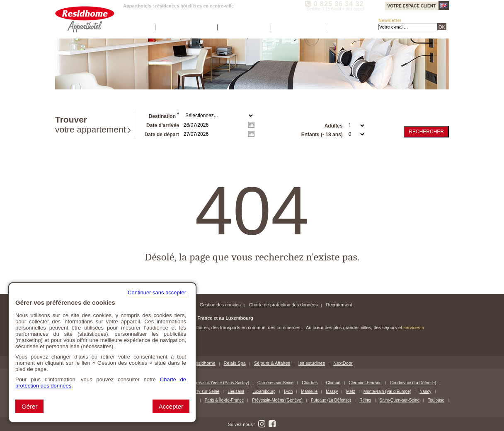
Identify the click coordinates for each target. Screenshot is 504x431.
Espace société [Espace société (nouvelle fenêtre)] (243, 27)
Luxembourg (264, 391)
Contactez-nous (298, 27)
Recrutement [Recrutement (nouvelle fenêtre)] (339, 305)
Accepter (171, 406)
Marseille (309, 391)
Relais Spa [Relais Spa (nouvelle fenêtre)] (235, 363)
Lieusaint (236, 391)
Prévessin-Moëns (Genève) (277, 400)
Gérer (29, 406)
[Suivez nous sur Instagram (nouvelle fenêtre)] (262, 424)
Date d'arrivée (163, 125)
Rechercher (426, 132)
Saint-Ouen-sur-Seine (400, 400)
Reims (365, 400)
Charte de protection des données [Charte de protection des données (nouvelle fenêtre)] (283, 305)
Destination (164, 115)
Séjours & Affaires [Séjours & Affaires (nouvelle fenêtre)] (272, 363)
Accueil (138, 27)
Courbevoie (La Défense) (413, 383)
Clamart (333, 383)
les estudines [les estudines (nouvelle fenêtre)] (312, 363)
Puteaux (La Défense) (331, 400)
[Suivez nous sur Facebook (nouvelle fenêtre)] (272, 424)
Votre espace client (412, 6)
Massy (332, 391)
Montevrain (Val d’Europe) (387, 391)
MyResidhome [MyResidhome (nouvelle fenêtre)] (201, 363)
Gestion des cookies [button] (220, 305)
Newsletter (390, 20)
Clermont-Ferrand (365, 383)
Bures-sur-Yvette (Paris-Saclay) (220, 383)
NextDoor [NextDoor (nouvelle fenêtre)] (343, 363)
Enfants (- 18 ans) (322, 135)
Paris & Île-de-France (224, 400)
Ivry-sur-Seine (206, 391)
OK (442, 27)
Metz (351, 391)
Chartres (310, 383)
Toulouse (436, 400)
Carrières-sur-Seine (275, 383)
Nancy (425, 391)
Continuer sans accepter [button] (157, 293)
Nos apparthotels (185, 27)
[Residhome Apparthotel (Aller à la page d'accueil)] (85, 19)
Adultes (334, 126)
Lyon (288, 391)
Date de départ (162, 135)
